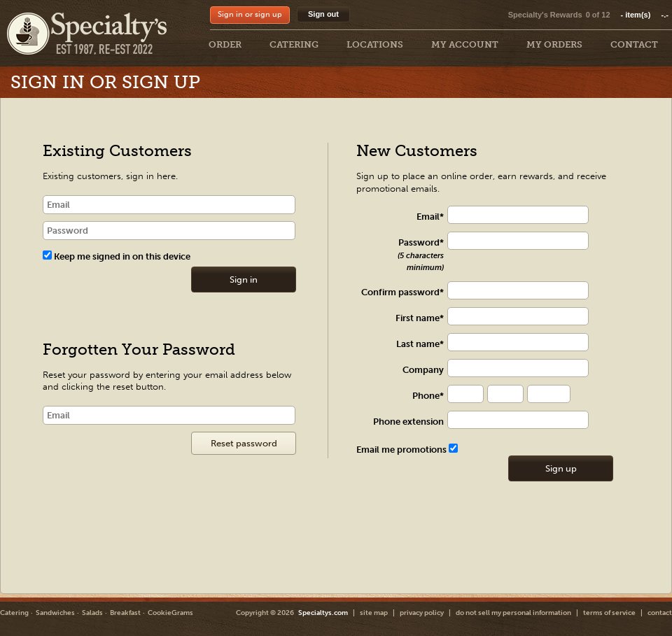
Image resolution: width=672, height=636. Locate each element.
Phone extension (408, 422)
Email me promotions (407, 450)
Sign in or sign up (250, 14)
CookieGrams (170, 613)
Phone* (428, 396)
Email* (430, 217)
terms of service (609, 613)
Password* (421, 255)
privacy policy (422, 613)
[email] (169, 205)
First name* (420, 318)
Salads (92, 613)
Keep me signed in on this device (117, 256)
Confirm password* (402, 292)
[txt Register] (525, 215)
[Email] (169, 415)
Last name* (420, 344)
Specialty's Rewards (545, 15)
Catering (14, 613)
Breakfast (125, 613)
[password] (169, 231)
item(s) (645, 15)
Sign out (323, 14)
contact (660, 613)
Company (423, 370)
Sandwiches (55, 613)
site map (374, 613)
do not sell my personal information (513, 613)
